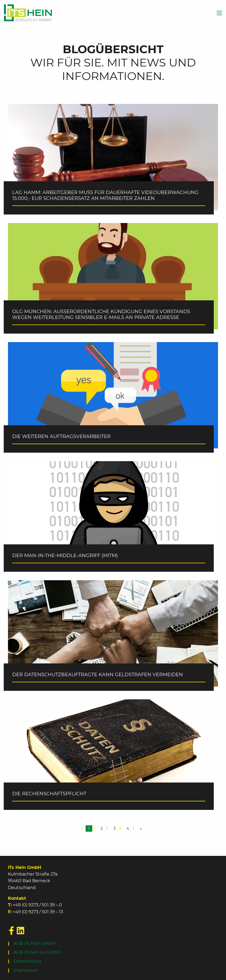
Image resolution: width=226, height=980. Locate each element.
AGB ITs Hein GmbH (35, 943)
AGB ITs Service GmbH (37, 952)
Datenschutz (27, 961)
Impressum (26, 970)
